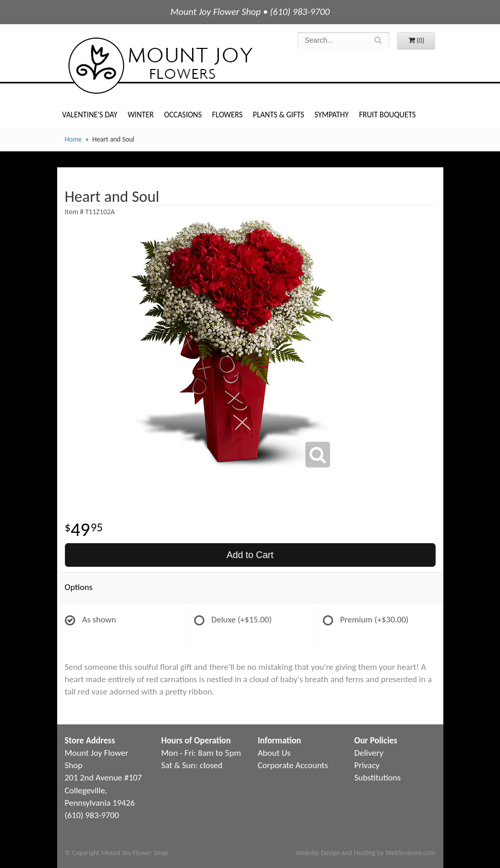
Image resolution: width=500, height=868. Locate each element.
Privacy (367, 765)
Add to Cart (250, 555)
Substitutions (377, 778)
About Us (274, 753)
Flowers (227, 115)
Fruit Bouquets (387, 115)
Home (73, 139)
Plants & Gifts (279, 115)
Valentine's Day (90, 115)
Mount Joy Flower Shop (160, 66)
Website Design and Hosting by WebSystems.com (366, 853)
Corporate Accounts (293, 765)
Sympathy (332, 115)
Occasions (183, 115)
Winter (141, 115)
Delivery (369, 753)
